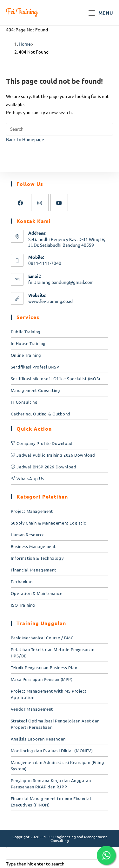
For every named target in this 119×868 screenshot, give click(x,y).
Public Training (26, 332)
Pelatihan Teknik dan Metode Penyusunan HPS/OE (53, 653)
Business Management (33, 546)
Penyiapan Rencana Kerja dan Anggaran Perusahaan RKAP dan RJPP (51, 783)
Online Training (26, 355)
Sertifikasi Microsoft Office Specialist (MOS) (56, 379)
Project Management (32, 511)
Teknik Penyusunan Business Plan (44, 667)
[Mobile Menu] (101, 13)
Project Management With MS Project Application (49, 694)
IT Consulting (24, 402)
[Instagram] (40, 202)
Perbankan (22, 581)
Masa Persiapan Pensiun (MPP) (42, 679)
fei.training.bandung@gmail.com (61, 282)
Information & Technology (37, 558)
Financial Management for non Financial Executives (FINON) (51, 802)
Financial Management (33, 570)
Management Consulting (36, 390)
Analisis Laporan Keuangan (38, 739)
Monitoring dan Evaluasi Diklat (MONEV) (52, 751)
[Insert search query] (60, 129)
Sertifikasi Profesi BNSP (35, 367)
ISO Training (23, 605)
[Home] (25, 44)
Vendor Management (32, 709)
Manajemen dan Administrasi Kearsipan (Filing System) (57, 765)
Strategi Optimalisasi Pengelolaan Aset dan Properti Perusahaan (55, 724)
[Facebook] (20, 202)
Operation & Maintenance (37, 593)
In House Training (28, 343)
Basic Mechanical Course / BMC (42, 638)
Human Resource (28, 535)
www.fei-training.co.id (50, 301)
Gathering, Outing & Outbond (41, 414)
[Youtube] (59, 202)
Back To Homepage (25, 139)
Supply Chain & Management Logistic (48, 523)
